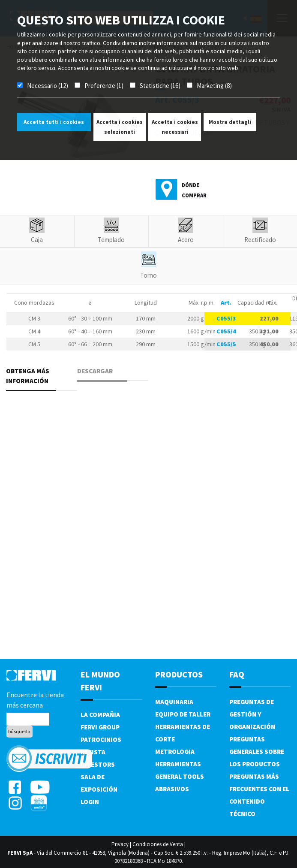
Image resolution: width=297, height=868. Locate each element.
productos (179, 674)
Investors (98, 764)
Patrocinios (101, 739)
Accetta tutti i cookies (54, 122)
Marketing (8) (214, 86)
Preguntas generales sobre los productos (257, 752)
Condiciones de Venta (158, 844)
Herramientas (178, 764)
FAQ (237, 674)
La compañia (100, 715)
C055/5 (226, 344)
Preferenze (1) (104, 86)
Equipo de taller (183, 714)
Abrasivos (172, 789)
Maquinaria (174, 702)
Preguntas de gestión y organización (252, 714)
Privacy (120, 844)
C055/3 (226, 318)
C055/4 (226, 331)
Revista (93, 752)
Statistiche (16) (160, 86)
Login (90, 802)
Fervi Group (100, 727)
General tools (180, 776)
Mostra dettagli (230, 122)
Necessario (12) (48, 86)
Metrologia (175, 752)
